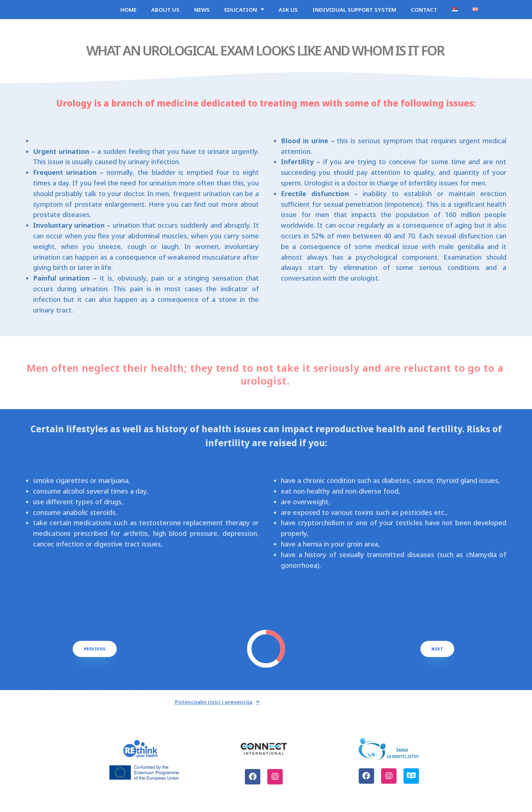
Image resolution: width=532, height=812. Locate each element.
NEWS (202, 12)
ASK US (288, 12)
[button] (95, 655)
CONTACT (424, 12)
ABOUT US (165, 12)
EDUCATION (244, 12)
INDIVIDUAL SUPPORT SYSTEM (354, 12)
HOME (129, 12)
